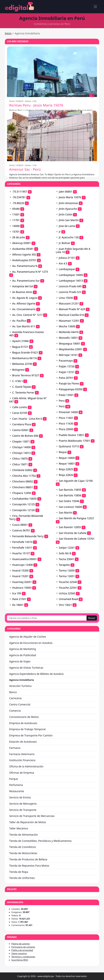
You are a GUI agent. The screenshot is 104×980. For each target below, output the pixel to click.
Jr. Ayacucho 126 (69, 237)
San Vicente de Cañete (73, 533)
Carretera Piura (22, 424)
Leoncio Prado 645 (70, 286)
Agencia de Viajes (20, 661)
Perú (62, 406)
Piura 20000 (66, 429)
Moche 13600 (67, 326)
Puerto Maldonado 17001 (74, 441)
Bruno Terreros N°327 (26, 375)
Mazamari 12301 (69, 321)
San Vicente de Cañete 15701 (77, 539)
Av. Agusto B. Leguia (25, 298)
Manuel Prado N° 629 (72, 309)
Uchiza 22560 (67, 593)
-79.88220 (18, 203)
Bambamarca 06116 (25, 358)
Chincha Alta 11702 (24, 476)
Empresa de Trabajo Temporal (27, 729)
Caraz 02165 (20, 413)
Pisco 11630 (66, 423)
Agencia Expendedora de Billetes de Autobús (36, 674)
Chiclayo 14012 (21, 453)
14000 (16, 226)
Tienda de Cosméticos (23, 847)
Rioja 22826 (66, 475)
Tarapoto (64, 565)
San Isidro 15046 (69, 501)
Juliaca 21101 (67, 258)
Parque (14, 779)
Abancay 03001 (22, 243)
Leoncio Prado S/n (70, 292)
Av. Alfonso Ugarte (24, 303)
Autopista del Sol (23, 286)
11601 (16, 214)
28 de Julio (19, 237)
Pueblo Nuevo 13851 (71, 435)
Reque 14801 (67, 464)
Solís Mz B (65, 553)
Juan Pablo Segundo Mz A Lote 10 (73, 250)
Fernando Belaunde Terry (28, 536)
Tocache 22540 (68, 582)
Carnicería (15, 698)
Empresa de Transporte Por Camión (31, 735)
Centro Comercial (20, 704)
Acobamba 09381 (23, 249)
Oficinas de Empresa (22, 773)
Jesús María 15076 (70, 197)
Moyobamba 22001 (71, 349)
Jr (60, 232)
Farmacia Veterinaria (22, 754)
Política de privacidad (22, 950)
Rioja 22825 (66, 469)
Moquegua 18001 (70, 344)
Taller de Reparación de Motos (28, 822)
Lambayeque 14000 (71, 275)
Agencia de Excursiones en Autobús (31, 643)
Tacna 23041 (66, 559)
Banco (13, 692)
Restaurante (17, 791)
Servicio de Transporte (23, 810)
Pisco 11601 (66, 418)
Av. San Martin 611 (24, 326)
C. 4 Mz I (17, 381)
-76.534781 (19, 197)
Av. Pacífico (19, 321)
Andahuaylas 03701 (24, 260)
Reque (63, 452)
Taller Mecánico (19, 828)
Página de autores (21, 944)
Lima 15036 (66, 298)
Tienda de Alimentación (24, 835)
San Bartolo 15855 (70, 490)
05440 (16, 209)
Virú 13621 (65, 605)
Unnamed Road (68, 599)
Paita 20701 (66, 378)
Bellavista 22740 (22, 364)
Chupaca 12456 (22, 493)
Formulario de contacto (23, 947)
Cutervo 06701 (21, 530)
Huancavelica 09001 (25, 559)
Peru (62, 401)
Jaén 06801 (65, 192)
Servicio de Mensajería (23, 804)
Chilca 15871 (20, 464)
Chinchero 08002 (23, 481)
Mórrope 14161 (68, 355)
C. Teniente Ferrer (23, 393)
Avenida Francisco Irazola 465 (26, 334)
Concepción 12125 (23, 504)
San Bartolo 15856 (70, 495)
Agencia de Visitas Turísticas (26, 668)
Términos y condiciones (23, 957)
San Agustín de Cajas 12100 (76, 481)
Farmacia (15, 748)
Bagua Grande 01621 (25, 352)
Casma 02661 (20, 430)
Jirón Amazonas (68, 203)
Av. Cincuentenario (24, 309)
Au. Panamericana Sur (26, 281)
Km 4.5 (63, 263)
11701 (16, 220)
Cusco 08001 (20, 525)
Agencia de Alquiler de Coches (28, 637)
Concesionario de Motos (24, 717)
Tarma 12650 (67, 570)
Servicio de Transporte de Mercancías (32, 816)
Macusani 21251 (69, 303)
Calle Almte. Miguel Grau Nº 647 (28, 400)
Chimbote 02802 (22, 470)
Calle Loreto (20, 407)
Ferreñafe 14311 (22, 548)
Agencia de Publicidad (23, 655)
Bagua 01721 (20, 347)
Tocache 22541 (68, 588)
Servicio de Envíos (20, 797)
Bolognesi (18, 370)
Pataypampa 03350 (71, 389)
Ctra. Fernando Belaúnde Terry (26, 517)
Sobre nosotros (19, 953)
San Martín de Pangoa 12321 (77, 518)
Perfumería (16, 785)
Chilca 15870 (20, 459)
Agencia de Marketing (23, 649)
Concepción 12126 (23, 510)
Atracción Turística (20, 686)
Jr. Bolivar (65, 243)
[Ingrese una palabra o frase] (47, 618)
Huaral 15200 (20, 570)
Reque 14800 (67, 458)
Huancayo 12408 (22, 565)
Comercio (15, 711)
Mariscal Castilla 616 (71, 315)
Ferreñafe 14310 (22, 542)
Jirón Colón (66, 214)
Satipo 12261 (67, 548)
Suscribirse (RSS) (20, 960)
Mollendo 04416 (69, 332)
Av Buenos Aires (22, 292)
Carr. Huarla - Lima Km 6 (27, 419)
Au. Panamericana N (25, 266)
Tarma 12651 (67, 576)
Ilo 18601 (18, 605)
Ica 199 (17, 593)
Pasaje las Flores (69, 383)
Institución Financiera (22, 760)
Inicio (8, 33)
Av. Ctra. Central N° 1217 (27, 315)
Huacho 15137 (21, 553)
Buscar (92, 618)
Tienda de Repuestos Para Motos (29, 866)
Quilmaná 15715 (69, 446)
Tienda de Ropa (19, 872)
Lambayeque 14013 (71, 281)
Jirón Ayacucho (68, 209)
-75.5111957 (20, 192)
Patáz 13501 (66, 395)
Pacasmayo (66, 361)
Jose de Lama (67, 226)
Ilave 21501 (19, 599)
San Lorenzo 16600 (70, 507)
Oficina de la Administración (26, 766)
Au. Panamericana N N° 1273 (30, 272)
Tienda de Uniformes (22, 878)
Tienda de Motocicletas (23, 853)
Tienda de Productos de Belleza (28, 859)
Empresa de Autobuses (23, 723)
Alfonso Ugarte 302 (24, 254)
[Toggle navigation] (95, 7)
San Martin (66, 513)
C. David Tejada (22, 387)
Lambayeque (67, 269)
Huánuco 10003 (22, 588)
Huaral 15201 (20, 576)
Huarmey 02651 (22, 582)
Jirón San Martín (69, 220)
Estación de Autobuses (23, 742)
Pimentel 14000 (68, 412)
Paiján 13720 (67, 366)
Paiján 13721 (67, 372)
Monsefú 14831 (68, 338)
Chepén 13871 (21, 441)
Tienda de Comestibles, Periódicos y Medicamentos (40, 841)
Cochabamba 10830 (24, 499)
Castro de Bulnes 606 (25, 436)
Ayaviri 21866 (20, 341)
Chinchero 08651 (23, 487)
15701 (16, 232)
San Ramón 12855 (70, 527)
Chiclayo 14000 (21, 447)
